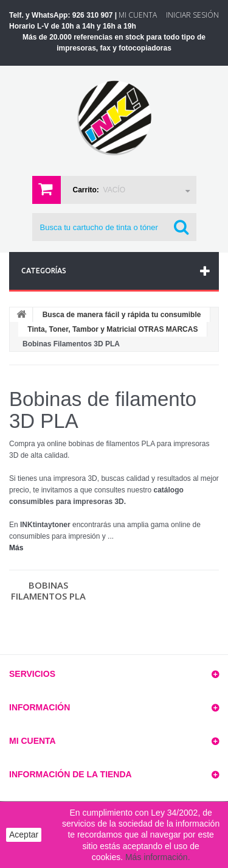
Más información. (158, 857)
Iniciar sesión (192, 15)
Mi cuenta (33, 741)
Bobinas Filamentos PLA (48, 590)
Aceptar (24, 835)
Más (16, 548)
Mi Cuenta (138, 15)
